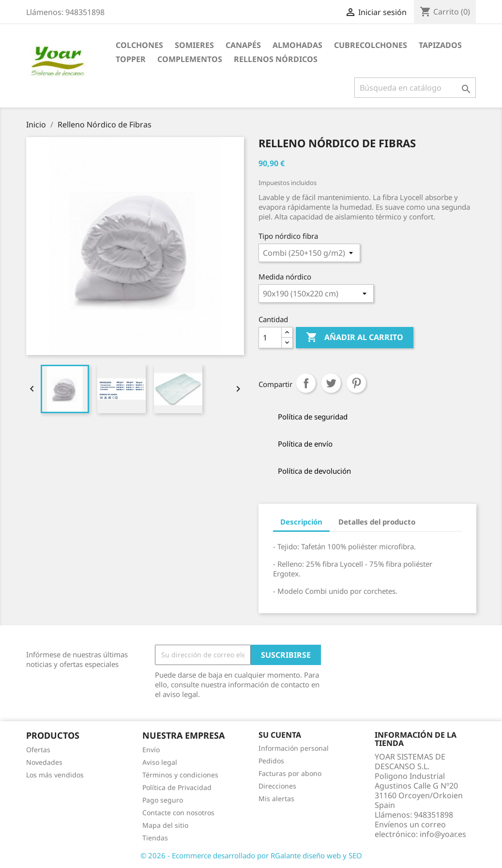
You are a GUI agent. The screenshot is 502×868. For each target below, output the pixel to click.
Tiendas (155, 838)
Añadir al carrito (355, 338)
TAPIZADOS (440, 45)
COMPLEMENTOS (190, 59)
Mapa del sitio (165, 825)
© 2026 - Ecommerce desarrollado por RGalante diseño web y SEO (251, 855)
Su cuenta (280, 735)
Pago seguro (163, 800)
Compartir (306, 383)
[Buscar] (415, 88)
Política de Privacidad (177, 787)
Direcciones (277, 786)
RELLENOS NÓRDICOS (276, 59)
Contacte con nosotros (178, 813)
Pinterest (356, 383)
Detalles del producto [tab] (377, 522)
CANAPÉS (243, 45)
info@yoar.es (443, 834)
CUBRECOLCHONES (371, 45)
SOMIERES (194, 45)
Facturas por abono (290, 773)
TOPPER (131, 59)
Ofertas (38, 750)
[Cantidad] (270, 338)
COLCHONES (139, 45)
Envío (151, 750)
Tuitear (331, 383)
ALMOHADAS (297, 45)
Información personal (294, 748)
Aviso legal (160, 762)
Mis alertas (276, 798)
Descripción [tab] (301, 522)
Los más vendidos (55, 775)
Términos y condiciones (180, 775)
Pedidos (271, 761)
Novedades (44, 762)
